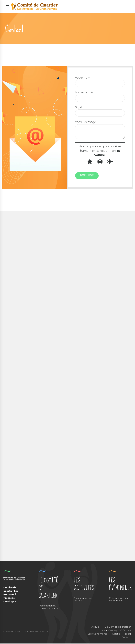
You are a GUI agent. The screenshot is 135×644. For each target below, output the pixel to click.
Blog (128, 634)
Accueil (96, 627)
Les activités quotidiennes (116, 631)
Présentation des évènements (118, 600)
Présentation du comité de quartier (49, 607)
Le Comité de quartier (118, 627)
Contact (126, 638)
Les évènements (97, 634)
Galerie (116, 634)
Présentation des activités (83, 600)
